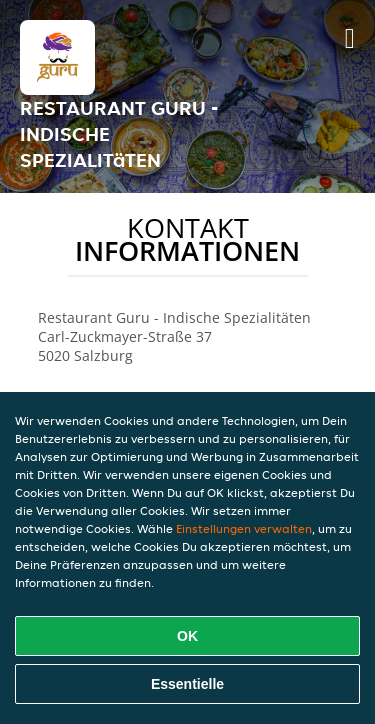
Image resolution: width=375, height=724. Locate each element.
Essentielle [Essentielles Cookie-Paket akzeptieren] (187, 684)
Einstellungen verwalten (244, 528)
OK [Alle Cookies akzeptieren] (187, 636)
